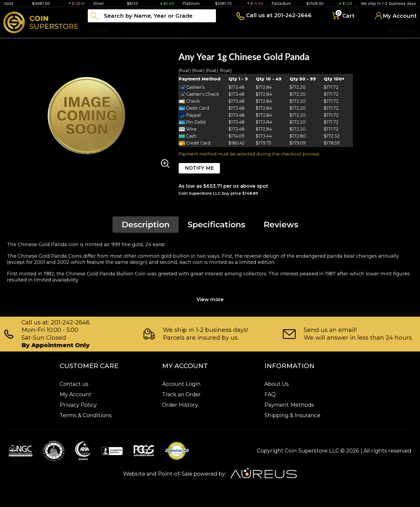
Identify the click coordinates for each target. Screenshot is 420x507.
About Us (277, 384)
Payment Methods (289, 405)
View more (210, 299)
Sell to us (402, 31)
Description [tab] (146, 225)
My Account (76, 394)
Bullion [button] (99, 31)
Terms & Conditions (86, 415)
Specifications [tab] (217, 225)
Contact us (74, 384)
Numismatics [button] (142, 31)
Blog (271, 31)
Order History (180, 405)
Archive (239, 31)
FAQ (270, 394)
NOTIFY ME (199, 168)
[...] (152, 16)
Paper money (194, 31)
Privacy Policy (78, 405)
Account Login (181, 384)
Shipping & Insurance (292, 415)
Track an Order (181, 394)
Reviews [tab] (281, 225)
